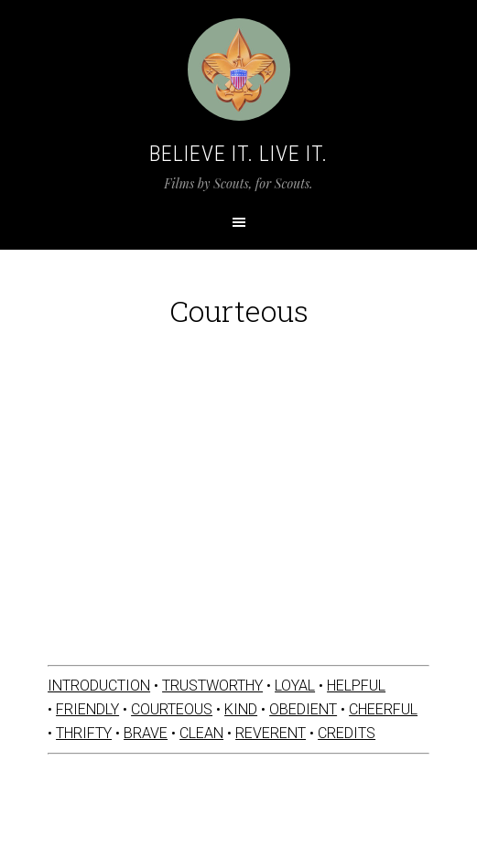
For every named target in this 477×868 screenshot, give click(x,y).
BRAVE (146, 733)
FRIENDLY (87, 709)
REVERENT (271, 733)
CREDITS (347, 733)
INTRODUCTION (99, 686)
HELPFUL (356, 686)
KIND (241, 709)
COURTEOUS (172, 709)
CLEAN (201, 733)
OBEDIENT (303, 709)
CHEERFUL (383, 709)
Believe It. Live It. (238, 154)
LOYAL (295, 686)
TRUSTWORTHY (212, 686)
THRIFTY (84, 733)
